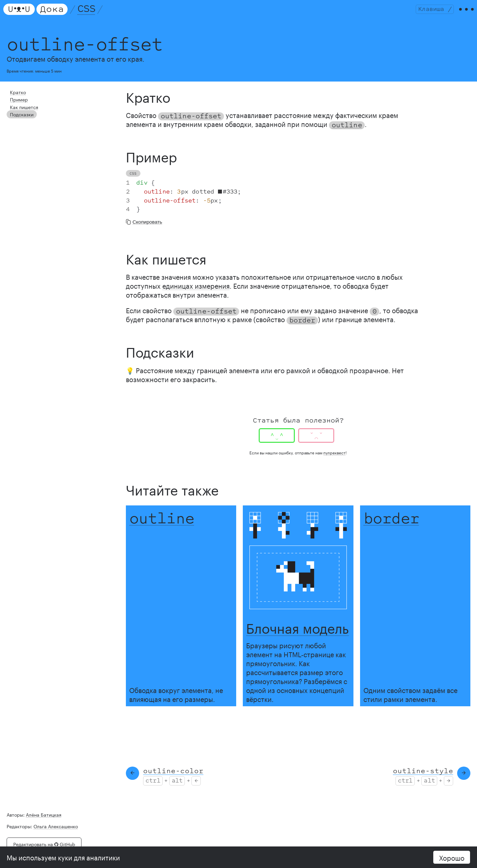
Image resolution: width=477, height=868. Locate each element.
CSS (90, 12)
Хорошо (452, 857)
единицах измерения (196, 292)
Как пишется (22, 111)
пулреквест (334, 460)
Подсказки (20, 117)
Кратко (17, 99)
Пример (18, 105)
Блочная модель (297, 634)
